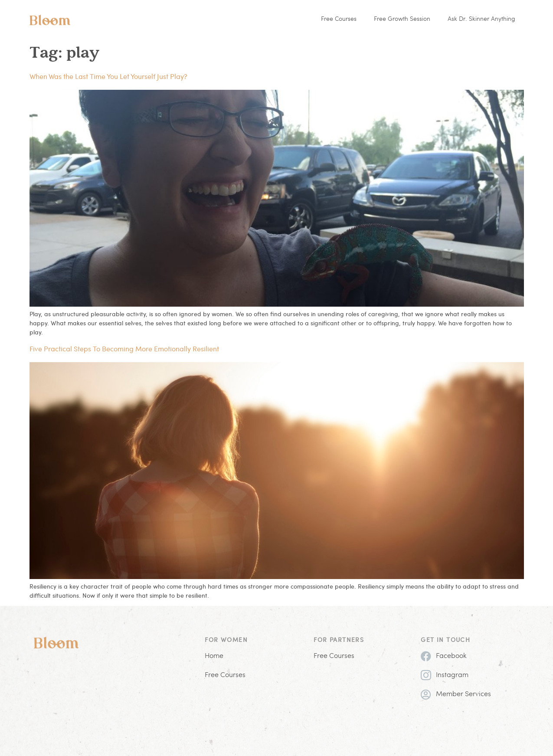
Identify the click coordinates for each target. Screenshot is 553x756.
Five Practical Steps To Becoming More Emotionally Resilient (124, 349)
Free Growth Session (402, 19)
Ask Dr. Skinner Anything (481, 19)
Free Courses (339, 19)
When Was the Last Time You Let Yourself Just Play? (108, 76)
